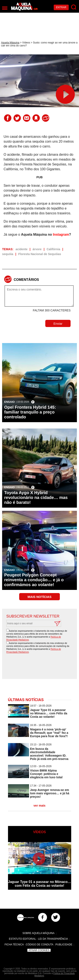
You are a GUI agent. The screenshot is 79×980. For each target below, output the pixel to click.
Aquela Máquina (10, 43)
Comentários (26, 280)
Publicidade (64, 945)
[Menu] (5, 8)
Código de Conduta (40, 945)
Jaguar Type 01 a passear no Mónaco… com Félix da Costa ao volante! (49, 713)
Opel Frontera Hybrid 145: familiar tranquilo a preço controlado (30, 412)
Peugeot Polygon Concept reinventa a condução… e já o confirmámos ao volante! (34, 580)
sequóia (8, 254)
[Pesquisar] (74, 7)
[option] (40, 864)
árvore (37, 249)
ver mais (39, 806)
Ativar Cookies (39, 950)
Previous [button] (11, 859)
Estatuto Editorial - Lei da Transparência (38, 939)
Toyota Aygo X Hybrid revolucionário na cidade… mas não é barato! (36, 497)
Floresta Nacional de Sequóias (40, 254)
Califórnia (53, 249)
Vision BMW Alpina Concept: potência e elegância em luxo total (46, 774)
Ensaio (9, 402)
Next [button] (68, 859)
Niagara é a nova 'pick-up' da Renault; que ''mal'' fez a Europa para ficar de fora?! (49, 733)
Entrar (61, 7)
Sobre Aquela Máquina (38, 933)
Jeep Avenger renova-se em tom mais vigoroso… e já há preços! (50, 793)
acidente (22, 249)
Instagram (61, 235)
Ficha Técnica (14, 945)
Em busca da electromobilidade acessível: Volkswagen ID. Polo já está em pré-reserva (49, 754)
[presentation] (41, 666)
